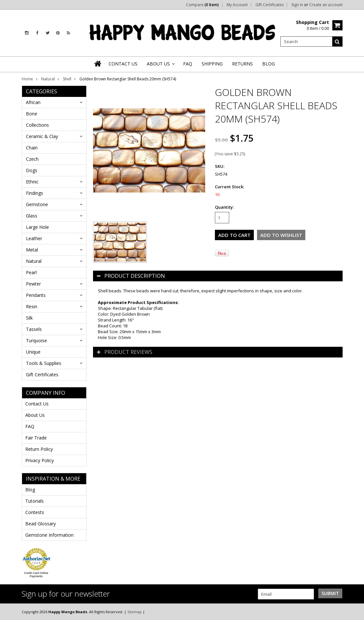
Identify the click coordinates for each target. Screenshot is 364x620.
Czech (32, 159)
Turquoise (36, 340)
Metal (32, 250)
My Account (237, 5)
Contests (35, 512)
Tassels (34, 329)
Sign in (297, 5)
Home (27, 79)
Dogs (32, 170)
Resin (32, 306)
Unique (33, 352)
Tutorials (35, 501)
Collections (37, 125)
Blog (30, 490)
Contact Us (37, 404)
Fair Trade (36, 438)
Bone (32, 114)
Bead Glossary (41, 524)
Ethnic (32, 182)
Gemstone (37, 204)
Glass (32, 216)
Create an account (326, 5)
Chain (32, 148)
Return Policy (39, 449)
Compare (202, 5)
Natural (48, 79)
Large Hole (37, 227)
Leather (34, 238)
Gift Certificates (270, 5)
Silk (29, 318)
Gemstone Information (49, 535)
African (33, 102)
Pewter (33, 284)
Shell (67, 79)
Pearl (31, 272)
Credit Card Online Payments (36, 575)
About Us (35, 415)
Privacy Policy (40, 460)
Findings (35, 193)
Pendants (36, 295)
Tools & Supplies (44, 363)
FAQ (30, 426)
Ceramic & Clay (42, 136)
